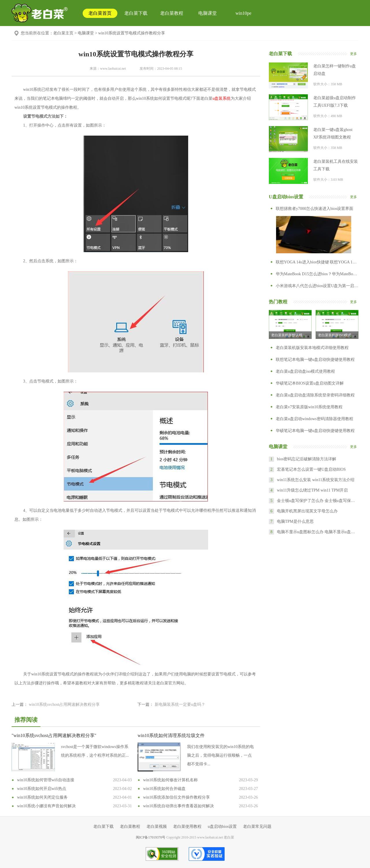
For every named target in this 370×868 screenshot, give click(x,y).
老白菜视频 (157, 827)
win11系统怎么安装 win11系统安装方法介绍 (316, 480)
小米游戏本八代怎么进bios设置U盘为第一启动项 (317, 286)
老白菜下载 (136, 13)
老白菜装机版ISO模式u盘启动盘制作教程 (338, 335)
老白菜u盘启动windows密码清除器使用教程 (314, 419)
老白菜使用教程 (187, 827)
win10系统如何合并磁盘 (164, 789)
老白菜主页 (63, 33)
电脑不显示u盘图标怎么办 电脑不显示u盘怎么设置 (317, 532)
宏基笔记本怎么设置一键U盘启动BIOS (311, 469)
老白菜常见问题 (257, 827)
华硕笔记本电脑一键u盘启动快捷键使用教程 (315, 431)
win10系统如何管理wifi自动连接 (46, 780)
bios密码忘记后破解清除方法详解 (307, 459)
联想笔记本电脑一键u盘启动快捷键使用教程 (315, 360)
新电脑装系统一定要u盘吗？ (180, 704)
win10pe (243, 13)
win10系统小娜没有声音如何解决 (46, 806)
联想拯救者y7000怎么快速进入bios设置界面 (314, 209)
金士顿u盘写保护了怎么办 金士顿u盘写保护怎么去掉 (317, 501)
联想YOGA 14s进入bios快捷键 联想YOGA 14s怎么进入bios (317, 262)
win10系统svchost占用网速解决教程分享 (64, 704)
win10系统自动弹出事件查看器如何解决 (178, 806)
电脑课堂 (208, 13)
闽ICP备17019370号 (151, 837)
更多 (354, 54)
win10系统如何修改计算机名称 (170, 780)
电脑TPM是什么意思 (295, 521)
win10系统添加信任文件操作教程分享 (176, 797)
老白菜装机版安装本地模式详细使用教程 (312, 348)
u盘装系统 (222, 98)
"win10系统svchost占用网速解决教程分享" (54, 735)
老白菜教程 (172, 13)
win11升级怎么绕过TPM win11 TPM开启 (312, 490)
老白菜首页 (100, 13)
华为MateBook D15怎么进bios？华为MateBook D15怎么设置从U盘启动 (317, 274)
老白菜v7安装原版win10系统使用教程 (309, 407)
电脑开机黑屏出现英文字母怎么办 (307, 511)
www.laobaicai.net (113, 69)
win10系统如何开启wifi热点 (42, 789)
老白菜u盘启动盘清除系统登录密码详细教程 (315, 395)
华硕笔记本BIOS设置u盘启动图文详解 (310, 383)
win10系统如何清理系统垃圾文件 (171, 735)
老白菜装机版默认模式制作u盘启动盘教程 (291, 335)
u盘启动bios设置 (222, 827)
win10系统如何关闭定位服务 (42, 797)
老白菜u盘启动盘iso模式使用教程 (305, 371)
